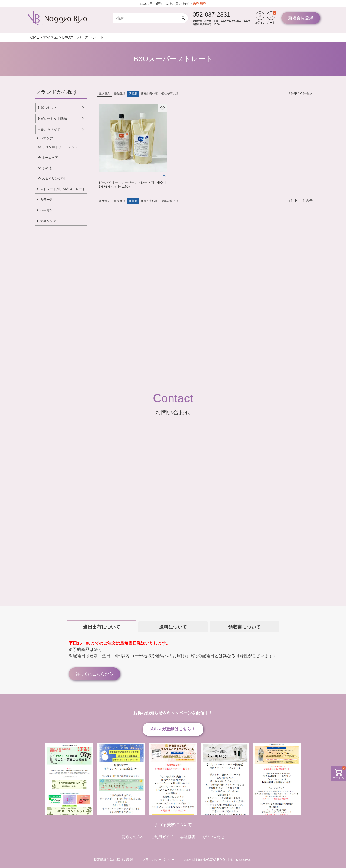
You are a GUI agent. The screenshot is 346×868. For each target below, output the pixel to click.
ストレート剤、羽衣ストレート (63, 189)
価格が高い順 (170, 94)
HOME (33, 37)
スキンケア (48, 221)
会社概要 (188, 837)
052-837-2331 (211, 14)
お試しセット (47, 108)
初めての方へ (133, 837)
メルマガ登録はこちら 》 (173, 729)
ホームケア (50, 158)
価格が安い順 (149, 94)
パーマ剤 (47, 210)
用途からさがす (49, 129)
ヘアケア (47, 138)
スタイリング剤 (53, 178)
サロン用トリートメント (60, 147)
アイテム (50, 37)
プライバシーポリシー (158, 860)
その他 (47, 168)
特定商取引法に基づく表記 (113, 860)
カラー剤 (47, 200)
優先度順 (120, 94)
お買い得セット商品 (52, 118)
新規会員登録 (301, 18)
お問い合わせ (213, 837)
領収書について (244, 627)
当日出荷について (102, 627)
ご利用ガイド (162, 837)
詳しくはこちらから (94, 674)
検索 (185, 18)
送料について (173, 627)
